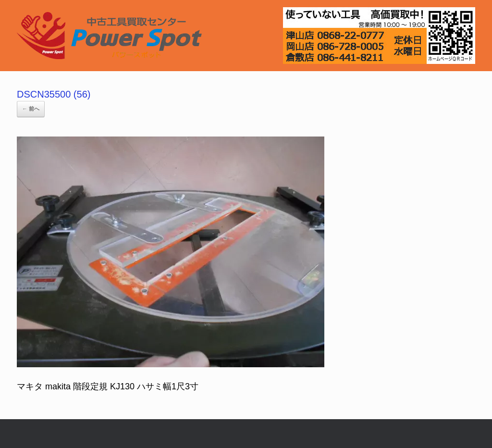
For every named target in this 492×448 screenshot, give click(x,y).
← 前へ (31, 109)
